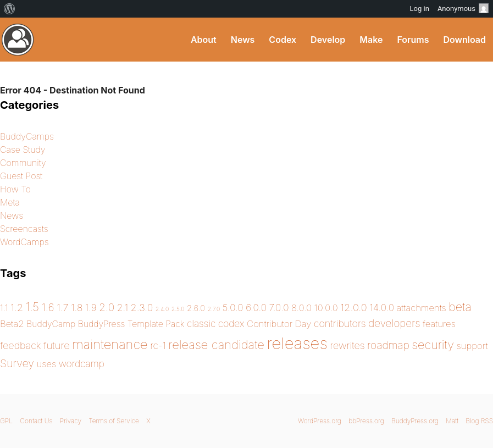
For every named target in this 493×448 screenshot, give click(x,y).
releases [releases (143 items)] (297, 343)
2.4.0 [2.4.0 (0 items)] (162, 309)
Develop (328, 40)
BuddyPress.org (18, 40)
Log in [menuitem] (420, 9)
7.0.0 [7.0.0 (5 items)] (279, 308)
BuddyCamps (27, 136)
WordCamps (24, 242)
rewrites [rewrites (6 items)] (347, 345)
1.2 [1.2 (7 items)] (17, 307)
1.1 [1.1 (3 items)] (4, 308)
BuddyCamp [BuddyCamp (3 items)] (51, 324)
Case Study (23, 150)
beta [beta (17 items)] (460, 307)
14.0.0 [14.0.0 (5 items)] (382, 308)
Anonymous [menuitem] (463, 8)
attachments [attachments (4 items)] (422, 308)
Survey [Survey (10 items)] (17, 363)
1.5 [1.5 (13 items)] (32, 307)
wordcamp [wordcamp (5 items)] (82, 364)
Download (464, 40)
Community (23, 163)
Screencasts (24, 229)
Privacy (71, 421)
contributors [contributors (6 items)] (340, 323)
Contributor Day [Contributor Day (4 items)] (279, 324)
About (204, 40)
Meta (10, 202)
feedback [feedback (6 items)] (21, 345)
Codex (282, 40)
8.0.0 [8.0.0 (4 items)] (301, 308)
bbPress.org (366, 421)
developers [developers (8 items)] (394, 323)
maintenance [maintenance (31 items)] (110, 344)
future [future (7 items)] (57, 345)
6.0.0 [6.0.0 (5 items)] (256, 308)
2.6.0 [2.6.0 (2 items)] (196, 308)
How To (15, 189)
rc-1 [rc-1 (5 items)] (158, 345)
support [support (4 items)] (472, 346)
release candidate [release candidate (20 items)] (216, 345)
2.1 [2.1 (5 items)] (123, 308)
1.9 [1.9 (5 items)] (91, 308)
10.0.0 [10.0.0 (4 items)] (326, 308)
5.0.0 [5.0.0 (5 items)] (233, 308)
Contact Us (36, 421)
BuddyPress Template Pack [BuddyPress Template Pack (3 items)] (131, 324)
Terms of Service (113, 421)
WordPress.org (320, 421)
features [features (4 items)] (439, 324)
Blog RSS (479, 421)
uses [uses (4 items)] (47, 364)
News (243, 40)
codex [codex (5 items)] (231, 323)
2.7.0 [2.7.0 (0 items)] (214, 309)
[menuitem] (10, 9)
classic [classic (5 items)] (201, 323)
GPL (6, 421)
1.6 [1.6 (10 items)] (48, 307)
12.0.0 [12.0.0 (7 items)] (354, 307)
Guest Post (21, 176)
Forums (413, 40)
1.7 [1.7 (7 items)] (63, 307)
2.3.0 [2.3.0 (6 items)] (142, 308)
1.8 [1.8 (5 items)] (77, 308)
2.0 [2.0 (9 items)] (107, 307)
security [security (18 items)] (433, 345)
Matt (452, 421)
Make (371, 40)
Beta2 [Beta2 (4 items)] (12, 324)
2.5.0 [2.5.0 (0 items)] (178, 309)
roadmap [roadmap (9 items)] (388, 345)
